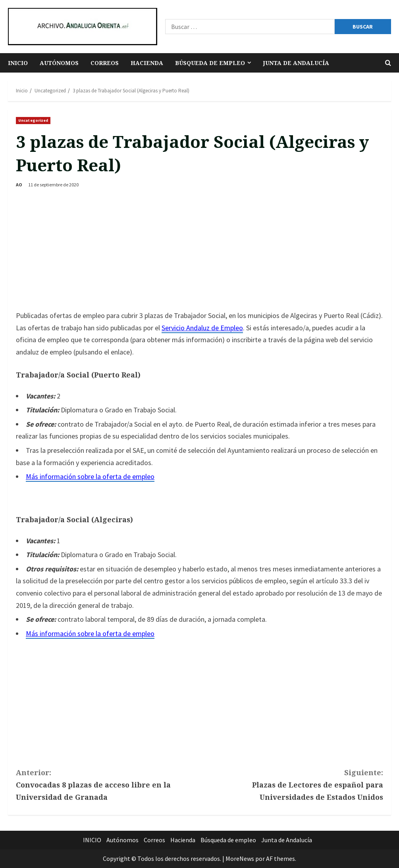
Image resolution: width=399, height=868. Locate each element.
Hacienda (147, 63)
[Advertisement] (199, 250)
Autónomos (59, 63)
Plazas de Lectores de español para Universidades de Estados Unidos (292, 784)
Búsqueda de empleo (210, 63)
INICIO (18, 63)
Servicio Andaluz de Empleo (202, 328)
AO (19, 185)
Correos (105, 63)
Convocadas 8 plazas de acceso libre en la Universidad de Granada (108, 784)
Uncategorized (33, 120)
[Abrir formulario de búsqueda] (388, 63)
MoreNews (240, 858)
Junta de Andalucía (296, 63)
